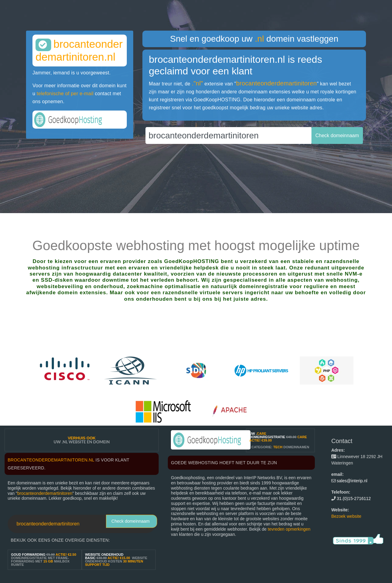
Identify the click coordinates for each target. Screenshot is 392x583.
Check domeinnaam (131, 521)
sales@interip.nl (352, 481)
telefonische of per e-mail (65, 94)
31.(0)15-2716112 (354, 498)
